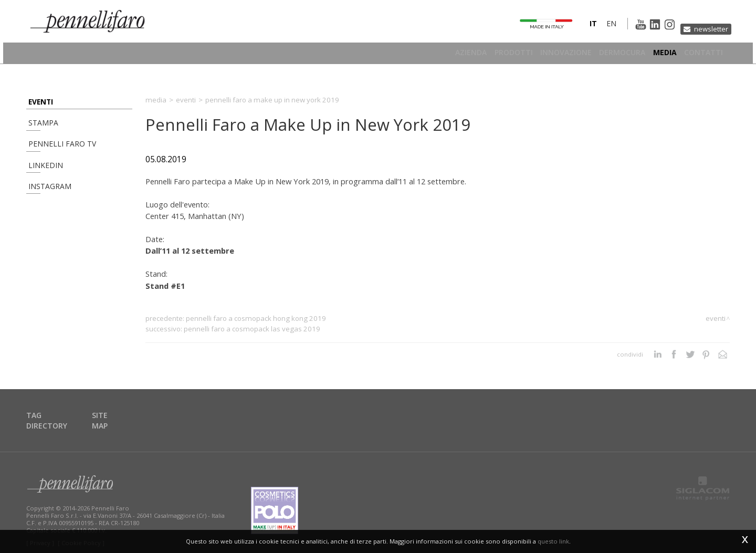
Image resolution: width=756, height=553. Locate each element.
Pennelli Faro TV (55, 154)
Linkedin (40, 180)
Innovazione (548, 55)
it (575, 28)
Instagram (45, 207)
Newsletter (707, 28)
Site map (117, 416)
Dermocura (610, 55)
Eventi (38, 102)
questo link (553, 541)
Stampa (39, 128)
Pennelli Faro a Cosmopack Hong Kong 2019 (256, 318)
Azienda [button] (440, 55)
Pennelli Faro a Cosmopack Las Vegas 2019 (252, 329)
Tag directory (57, 416)
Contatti (703, 55)
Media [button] (659, 55)
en (593, 28)
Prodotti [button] (489, 55)
